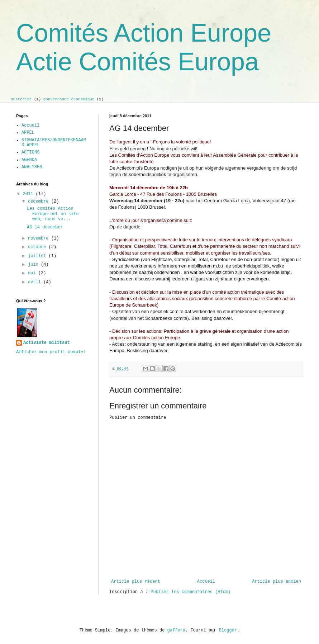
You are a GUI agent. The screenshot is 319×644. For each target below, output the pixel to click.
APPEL (28, 133)
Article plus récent (136, 582)
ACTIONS (30, 152)
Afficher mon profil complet (51, 352)
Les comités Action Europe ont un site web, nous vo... (53, 214)
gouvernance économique (69, 99)
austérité (21, 99)
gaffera (176, 630)
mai (33, 273)
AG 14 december (45, 227)
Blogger (228, 630)
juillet (38, 256)
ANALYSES (32, 167)
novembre (40, 238)
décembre (40, 202)
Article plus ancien (277, 582)
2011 (29, 194)
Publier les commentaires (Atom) (191, 592)
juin (34, 265)
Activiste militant (47, 343)
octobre (38, 247)
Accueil (206, 582)
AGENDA (29, 160)
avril (36, 282)
